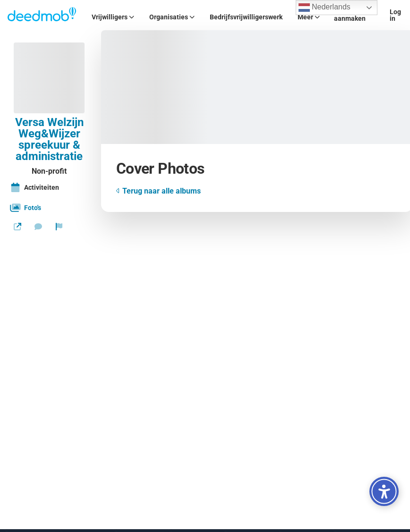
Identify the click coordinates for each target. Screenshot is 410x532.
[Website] (17, 227)
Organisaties (172, 17)
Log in (395, 15)
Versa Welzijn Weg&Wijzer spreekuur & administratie (49, 139)
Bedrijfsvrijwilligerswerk (246, 17)
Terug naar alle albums (158, 191)
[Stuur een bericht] (38, 227)
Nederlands (325, 8)
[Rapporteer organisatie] (59, 227)
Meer (309, 17)
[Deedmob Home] (42, 15)
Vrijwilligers (113, 17)
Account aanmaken (350, 15)
